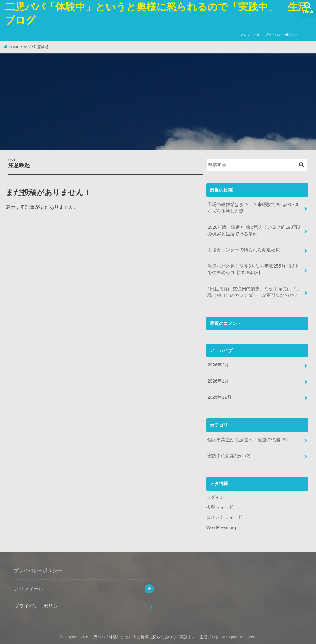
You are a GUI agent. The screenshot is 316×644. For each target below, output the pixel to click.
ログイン (215, 497)
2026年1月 (218, 381)
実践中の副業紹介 (229, 456)
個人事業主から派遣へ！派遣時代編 (247, 440)
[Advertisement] (158, 103)
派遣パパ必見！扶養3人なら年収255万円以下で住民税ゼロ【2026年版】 (253, 269)
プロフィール (250, 35)
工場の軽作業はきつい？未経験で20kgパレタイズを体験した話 (253, 208)
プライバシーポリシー (281, 35)
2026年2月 (218, 365)
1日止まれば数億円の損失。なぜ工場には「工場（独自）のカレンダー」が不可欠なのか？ (254, 292)
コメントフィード (224, 517)
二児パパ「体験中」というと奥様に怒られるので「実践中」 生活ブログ (154, 637)
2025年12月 (219, 397)
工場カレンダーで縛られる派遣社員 (244, 250)
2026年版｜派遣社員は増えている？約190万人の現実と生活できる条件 (255, 231)
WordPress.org (221, 527)
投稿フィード (220, 507)
